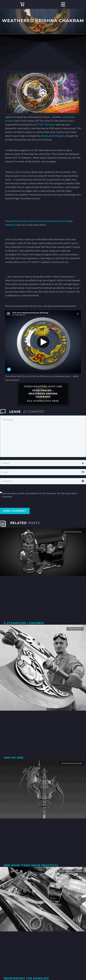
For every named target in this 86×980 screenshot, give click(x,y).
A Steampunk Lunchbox (24, 623)
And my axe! (14, 758)
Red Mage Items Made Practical (31, 865)
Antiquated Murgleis (53, 136)
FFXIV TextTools (46, 124)
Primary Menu (63, 4)
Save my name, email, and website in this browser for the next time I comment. (39, 495)
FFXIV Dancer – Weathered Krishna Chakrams (43, 394)
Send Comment (15, 511)
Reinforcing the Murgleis (26, 978)
